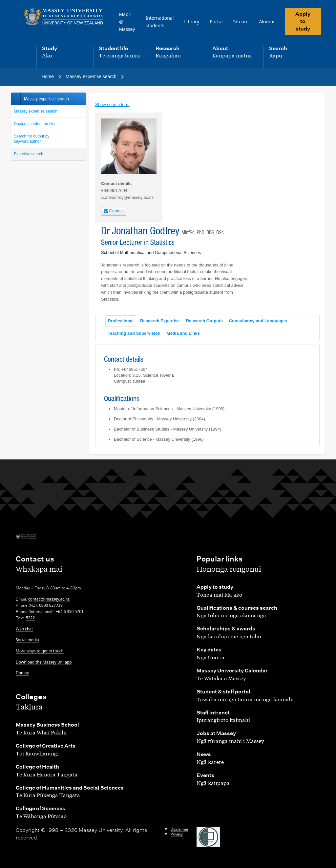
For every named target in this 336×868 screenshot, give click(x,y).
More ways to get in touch (40, 651)
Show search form (112, 105)
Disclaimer (179, 829)
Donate (22, 673)
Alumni (267, 21)
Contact (114, 211)
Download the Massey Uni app (44, 662)
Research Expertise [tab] (160, 321)
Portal (216, 21)
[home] (63, 17)
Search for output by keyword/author (31, 139)
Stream (241, 21)
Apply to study (303, 21)
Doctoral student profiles (35, 124)
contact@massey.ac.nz (49, 599)
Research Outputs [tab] (204, 321)
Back (16, 99)
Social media (27, 640)
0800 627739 (51, 605)
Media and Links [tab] (183, 333)
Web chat (24, 629)
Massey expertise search (36, 111)
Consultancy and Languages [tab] (258, 321)
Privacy (177, 834)
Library (192, 21)
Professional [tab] (121, 321)
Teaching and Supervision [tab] (134, 333)
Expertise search (28, 154)
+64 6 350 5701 (70, 612)
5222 (30, 618)
